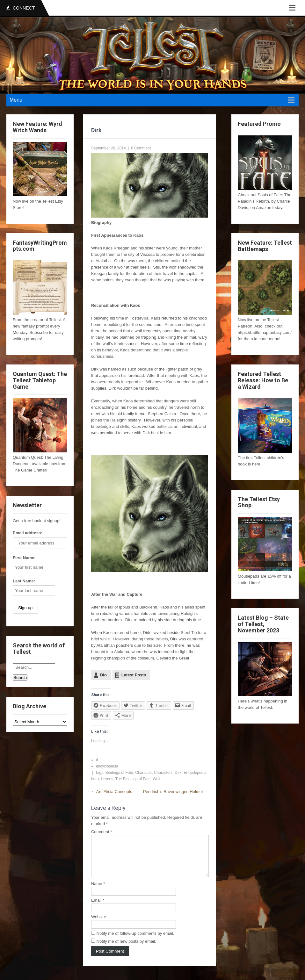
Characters (163, 773)
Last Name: (24, 581)
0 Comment (141, 148)
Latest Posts (134, 675)
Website (99, 924)
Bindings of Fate (119, 773)
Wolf (156, 779)
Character (143, 773)
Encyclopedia (195, 773)
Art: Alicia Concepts (112, 792)
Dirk (178, 773)
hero (95, 779)
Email (98, 908)
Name (98, 891)
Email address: (28, 533)
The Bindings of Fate (133, 779)
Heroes (107, 779)
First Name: (24, 558)
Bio (103, 675)
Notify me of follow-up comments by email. (135, 941)
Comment (102, 832)
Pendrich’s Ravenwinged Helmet (176, 792)
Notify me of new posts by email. (126, 949)
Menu (16, 100)
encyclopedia (107, 766)
